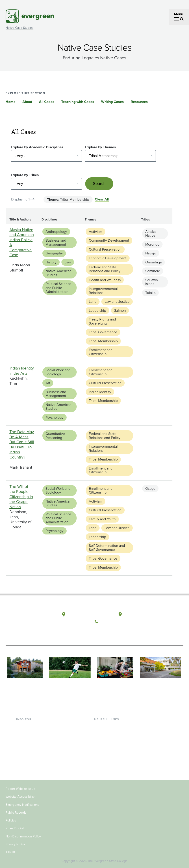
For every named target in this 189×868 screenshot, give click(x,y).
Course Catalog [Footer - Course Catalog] (106, 748)
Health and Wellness (105, 280)
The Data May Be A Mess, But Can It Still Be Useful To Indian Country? (22, 444)
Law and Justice (117, 302)
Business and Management (56, 242)
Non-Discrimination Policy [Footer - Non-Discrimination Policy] (23, 836)
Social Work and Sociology (58, 372)
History (51, 262)
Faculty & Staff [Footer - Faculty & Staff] (27, 748)
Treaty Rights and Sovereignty (102, 321)
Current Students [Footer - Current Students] (29, 726)
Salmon (120, 310)
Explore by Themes (101, 147)
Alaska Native (150, 234)
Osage (150, 489)
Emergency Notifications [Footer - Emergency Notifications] (22, 805)
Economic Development (108, 258)
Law (68, 262)
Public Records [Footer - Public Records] (16, 813)
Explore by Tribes (25, 175)
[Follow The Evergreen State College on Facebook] (99, 632)
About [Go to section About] (27, 102)
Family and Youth (102, 519)
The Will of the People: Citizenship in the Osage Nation (21, 497)
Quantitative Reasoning (55, 436)
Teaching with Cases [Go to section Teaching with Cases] (78, 102)
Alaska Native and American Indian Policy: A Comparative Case (22, 242)
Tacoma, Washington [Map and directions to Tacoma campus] (141, 614)
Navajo (151, 253)
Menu (179, 14)
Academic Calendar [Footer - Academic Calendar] (110, 755)
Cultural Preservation (105, 249)
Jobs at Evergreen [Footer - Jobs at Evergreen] (108, 770)
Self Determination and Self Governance (107, 548)
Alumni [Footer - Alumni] (22, 763)
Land (93, 302)
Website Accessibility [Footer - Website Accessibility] (20, 797)
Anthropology (56, 232)
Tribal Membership (103, 341)
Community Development (109, 240)
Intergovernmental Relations (103, 291)
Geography (54, 253)
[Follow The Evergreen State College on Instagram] (118, 632)
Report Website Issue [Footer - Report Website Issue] (20, 789)
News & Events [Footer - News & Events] (106, 763)
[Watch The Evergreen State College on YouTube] (108, 632)
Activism (96, 232)
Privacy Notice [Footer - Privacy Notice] (15, 844)
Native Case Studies (20, 28)
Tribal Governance (103, 332)
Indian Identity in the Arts (22, 371)
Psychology (54, 417)
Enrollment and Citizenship (101, 352)
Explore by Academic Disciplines (37, 147)
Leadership (97, 310)
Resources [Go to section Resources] (139, 102)
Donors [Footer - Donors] (22, 755)
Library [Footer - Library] (99, 726)
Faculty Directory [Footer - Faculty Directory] (108, 733)
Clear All (102, 199)
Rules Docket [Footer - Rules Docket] (15, 828)
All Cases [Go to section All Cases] (47, 102)
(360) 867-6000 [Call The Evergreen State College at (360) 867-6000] (113, 622)
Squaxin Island (152, 282)
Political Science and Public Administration (58, 288)
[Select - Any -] (46, 156)
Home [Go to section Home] (11, 102)
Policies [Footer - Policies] (11, 820)
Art (48, 383)
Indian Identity (100, 392)
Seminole (153, 271)
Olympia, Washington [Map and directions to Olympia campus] (85, 614)
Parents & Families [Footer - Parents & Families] (30, 741)
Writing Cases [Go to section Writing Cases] (112, 102)
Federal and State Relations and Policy (105, 269)
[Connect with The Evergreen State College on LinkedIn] (127, 632)
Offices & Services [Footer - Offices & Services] (108, 741)
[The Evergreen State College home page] (24, 619)
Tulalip (150, 293)
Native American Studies (59, 273)
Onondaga (153, 262)
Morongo (152, 244)
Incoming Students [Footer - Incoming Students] (31, 733)
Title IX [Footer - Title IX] (10, 852)
